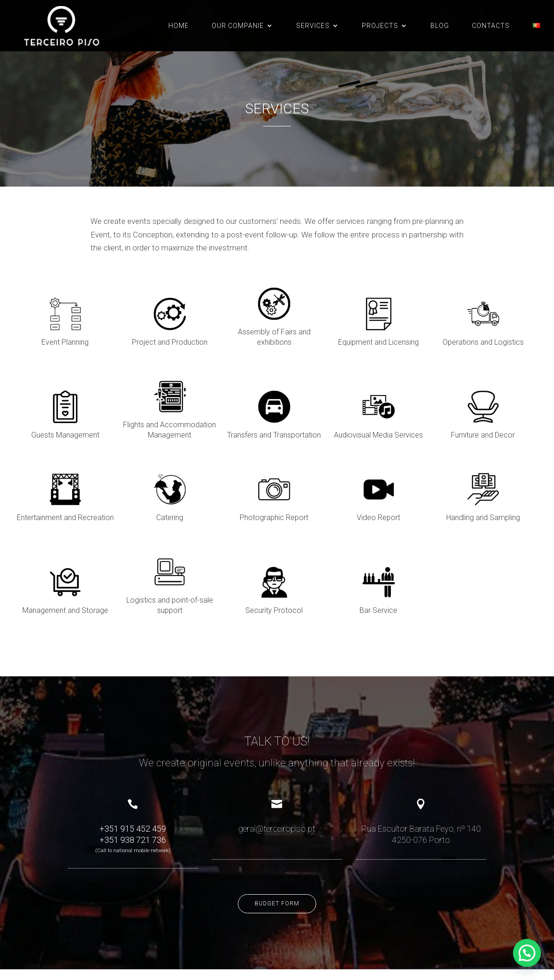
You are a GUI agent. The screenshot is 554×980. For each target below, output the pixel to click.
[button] (527, 953)
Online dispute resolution (89, 951)
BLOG (440, 26)
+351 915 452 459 (133, 777)
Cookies (158, 951)
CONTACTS (491, 26)
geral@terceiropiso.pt (277, 777)
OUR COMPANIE (238, 26)
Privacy (134, 951)
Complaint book (33, 951)
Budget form (277, 852)
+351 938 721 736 (133, 789)
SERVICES (313, 26)
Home (179, 26)
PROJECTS (380, 26)
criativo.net (64, 959)
